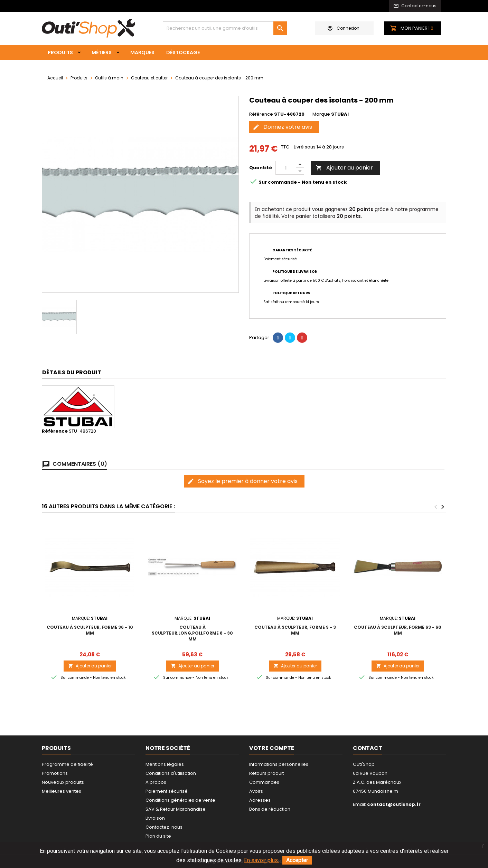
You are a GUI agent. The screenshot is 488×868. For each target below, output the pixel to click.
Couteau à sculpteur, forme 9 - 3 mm (295, 630)
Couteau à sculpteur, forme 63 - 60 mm (398, 630)
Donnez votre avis (282, 127)
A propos (156, 782)
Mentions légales (165, 764)
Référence (261, 114)
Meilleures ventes (62, 791)
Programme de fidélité (67, 764)
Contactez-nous (164, 827)
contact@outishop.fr (394, 804)
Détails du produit (72, 372)
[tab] (72, 373)
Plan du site (158, 836)
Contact (368, 748)
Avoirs (256, 791)
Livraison (155, 818)
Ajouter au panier (344, 168)
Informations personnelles (279, 764)
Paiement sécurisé (167, 791)
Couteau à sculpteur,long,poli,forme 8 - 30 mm (192, 633)
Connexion (344, 28)
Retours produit (266, 773)
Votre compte (272, 748)
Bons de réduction (270, 809)
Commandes (264, 782)
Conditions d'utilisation (171, 773)
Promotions (55, 773)
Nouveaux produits (63, 782)
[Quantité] (286, 168)
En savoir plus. (261, 860)
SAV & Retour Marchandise (176, 809)
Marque (321, 114)
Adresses (260, 800)
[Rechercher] (225, 28)
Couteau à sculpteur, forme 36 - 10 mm (90, 630)
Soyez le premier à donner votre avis (242, 481)
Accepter (297, 860)
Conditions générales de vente (180, 800)
